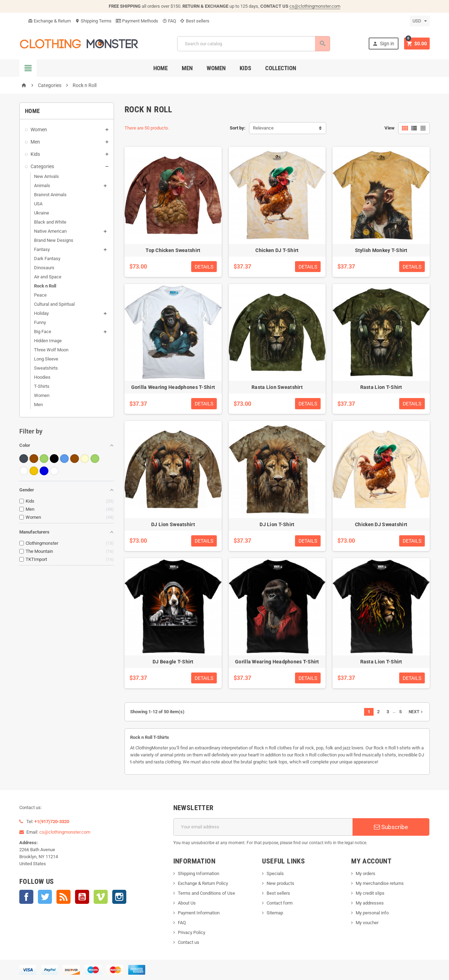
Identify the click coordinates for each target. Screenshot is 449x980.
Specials (275, 873)
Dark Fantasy (47, 259)
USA (38, 204)
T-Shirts (42, 386)
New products (280, 883)
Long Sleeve (46, 359)
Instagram (119, 897)
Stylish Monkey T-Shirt (381, 250)
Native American (50, 231)
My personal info (372, 913)
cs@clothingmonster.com (315, 6)
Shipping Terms (93, 21)
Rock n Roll (45, 286)
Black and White (50, 222)
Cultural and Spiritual (54, 304)
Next (416, 712)
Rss (63, 897)
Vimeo (101, 897)
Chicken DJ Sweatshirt (381, 524)
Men (187, 68)
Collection (281, 68)
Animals (42, 186)
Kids (245, 68)
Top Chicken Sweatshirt (173, 250)
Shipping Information (199, 873)
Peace (40, 295)
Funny (40, 322)
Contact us (189, 942)
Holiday (41, 313)
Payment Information (199, 913)
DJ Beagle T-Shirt (173, 662)
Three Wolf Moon (51, 350)
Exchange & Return (49, 21)
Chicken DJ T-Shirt (277, 250)
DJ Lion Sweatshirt (173, 524)
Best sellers (195, 21)
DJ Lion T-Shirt (277, 524)
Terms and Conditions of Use (206, 893)
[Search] (253, 44)
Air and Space (48, 277)
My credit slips (370, 893)
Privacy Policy (192, 932)
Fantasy (42, 249)
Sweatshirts (46, 368)
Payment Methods (137, 21)
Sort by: (238, 128)
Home (160, 68)
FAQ (169, 21)
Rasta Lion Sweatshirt (277, 387)
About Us (187, 903)
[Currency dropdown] (420, 21)
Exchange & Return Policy (203, 883)
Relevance (263, 128)
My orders (366, 873)
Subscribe (391, 827)
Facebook (26, 897)
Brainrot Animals (50, 195)
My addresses (370, 903)
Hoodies (42, 377)
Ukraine (42, 213)
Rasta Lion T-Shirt (381, 387)
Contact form (280, 903)
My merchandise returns (380, 883)
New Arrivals (46, 176)
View (390, 128)
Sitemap (275, 913)
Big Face (43, 332)
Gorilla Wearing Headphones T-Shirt (173, 387)
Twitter (45, 897)
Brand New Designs (54, 240)
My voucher (367, 923)
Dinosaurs (44, 268)
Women (216, 68)
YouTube (82, 897)
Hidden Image (48, 341)
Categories (42, 166)
